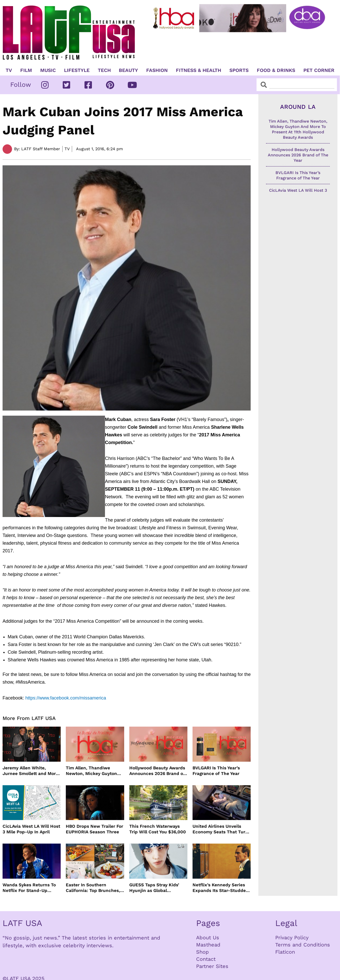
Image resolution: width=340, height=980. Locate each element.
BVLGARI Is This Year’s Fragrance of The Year (216, 771)
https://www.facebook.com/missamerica (66, 698)
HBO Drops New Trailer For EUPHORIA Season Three (94, 829)
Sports (239, 70)
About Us (208, 938)
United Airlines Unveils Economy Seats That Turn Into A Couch (220, 829)
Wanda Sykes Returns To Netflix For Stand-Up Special (29, 888)
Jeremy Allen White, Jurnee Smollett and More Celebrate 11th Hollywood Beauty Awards (30, 771)
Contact (206, 959)
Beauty (128, 70)
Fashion (157, 70)
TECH (104, 70)
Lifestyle (77, 70)
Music (48, 70)
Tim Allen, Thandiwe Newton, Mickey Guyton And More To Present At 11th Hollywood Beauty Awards (91, 771)
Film (26, 70)
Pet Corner (319, 70)
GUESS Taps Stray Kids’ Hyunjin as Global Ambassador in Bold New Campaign (156, 888)
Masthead (208, 945)
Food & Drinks (276, 70)
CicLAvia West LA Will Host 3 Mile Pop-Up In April (31, 829)
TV (9, 70)
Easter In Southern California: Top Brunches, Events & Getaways (93, 888)
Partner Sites (212, 966)
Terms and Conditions (303, 945)
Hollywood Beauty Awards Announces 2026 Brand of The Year (157, 771)
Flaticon (285, 952)
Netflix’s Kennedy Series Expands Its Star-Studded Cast (221, 888)
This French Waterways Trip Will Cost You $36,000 (158, 829)
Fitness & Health (199, 70)
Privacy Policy (292, 938)
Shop (203, 952)
